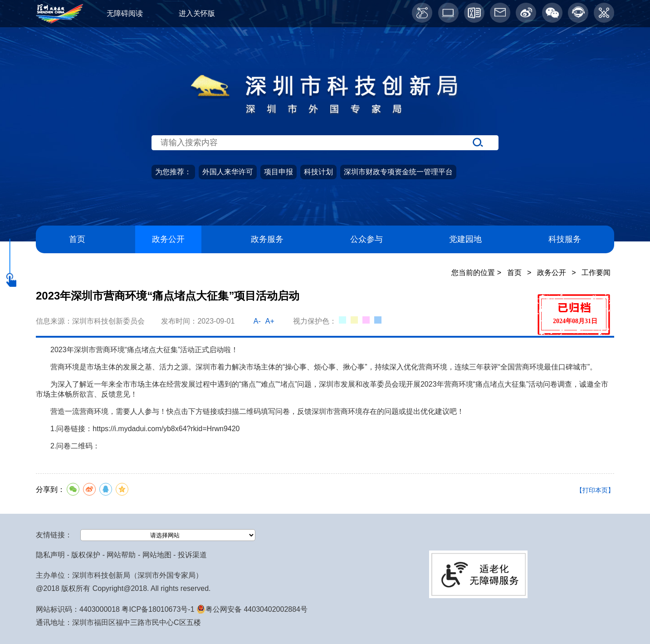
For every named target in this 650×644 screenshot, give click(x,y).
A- (257, 321)
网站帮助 (121, 555)
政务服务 (267, 239)
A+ (270, 321)
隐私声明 (50, 555)
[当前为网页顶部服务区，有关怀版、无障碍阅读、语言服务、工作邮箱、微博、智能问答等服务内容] (325, 14)
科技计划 (318, 172)
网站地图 (157, 555)
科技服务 (565, 239)
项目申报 (279, 172)
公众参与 (367, 239)
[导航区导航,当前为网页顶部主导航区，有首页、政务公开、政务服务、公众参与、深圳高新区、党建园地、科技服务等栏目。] (325, 239)
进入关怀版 (197, 13)
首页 (77, 239)
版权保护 (86, 555)
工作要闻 (596, 273)
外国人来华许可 (228, 172)
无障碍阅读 (125, 13)
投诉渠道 (192, 555)
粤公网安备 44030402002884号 (252, 609)
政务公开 (168, 239)
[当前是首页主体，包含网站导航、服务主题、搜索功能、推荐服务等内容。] (325, 162)
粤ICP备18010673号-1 (158, 609)
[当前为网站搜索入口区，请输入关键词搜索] (325, 125)
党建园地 (465, 239)
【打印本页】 (595, 490)
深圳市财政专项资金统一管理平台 (398, 172)
